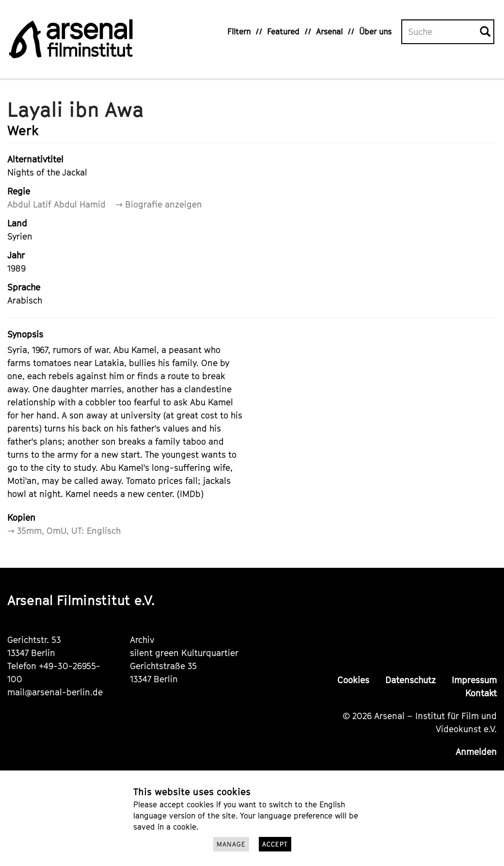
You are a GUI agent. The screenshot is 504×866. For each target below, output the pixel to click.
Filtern (239, 32)
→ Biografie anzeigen (159, 204)
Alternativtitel (35, 159)
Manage (231, 844)
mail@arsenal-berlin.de (55, 692)
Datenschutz (410, 680)
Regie (19, 191)
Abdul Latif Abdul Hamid (56, 204)
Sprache (24, 287)
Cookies (353, 680)
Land (17, 223)
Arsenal (329, 32)
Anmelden (476, 752)
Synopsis (25, 334)
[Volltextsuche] (441, 32)
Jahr (16, 255)
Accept (275, 844)
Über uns (375, 32)
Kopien (21, 518)
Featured (283, 32)
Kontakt (481, 693)
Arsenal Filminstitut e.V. (81, 600)
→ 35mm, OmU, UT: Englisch (64, 531)
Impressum (474, 680)
